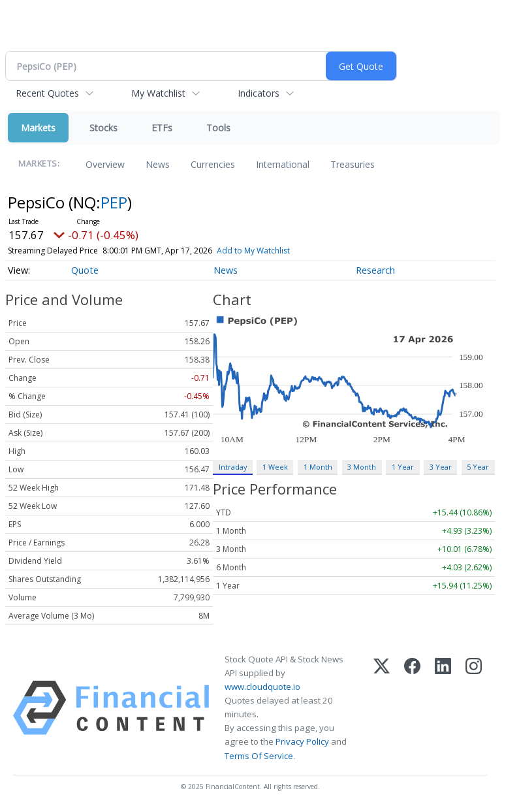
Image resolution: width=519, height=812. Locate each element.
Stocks (103, 128)
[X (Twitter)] (382, 708)
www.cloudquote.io (262, 687)
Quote (85, 270)
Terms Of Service (259, 756)
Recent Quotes (47, 93)
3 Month (362, 467)
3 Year (441, 467)
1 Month (318, 467)
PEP (114, 202)
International (283, 164)
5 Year (478, 467)
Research (375, 270)
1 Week (275, 467)
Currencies (213, 164)
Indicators (259, 93)
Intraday (233, 467)
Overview (105, 164)
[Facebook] (412, 708)
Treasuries (353, 164)
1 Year (403, 467)
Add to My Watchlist (253, 251)
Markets (38, 128)
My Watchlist (158, 93)
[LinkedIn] (443, 708)
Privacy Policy (302, 741)
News (158, 164)
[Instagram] (474, 708)
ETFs (162, 128)
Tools (218, 128)
